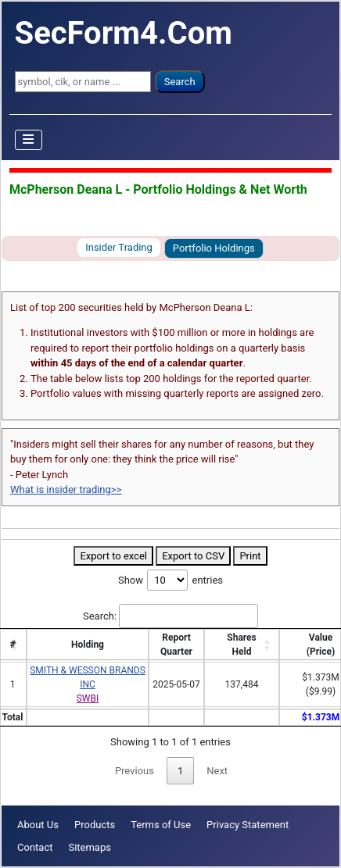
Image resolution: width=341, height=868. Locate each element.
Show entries (170, 580)
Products (95, 825)
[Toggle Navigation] (29, 140)
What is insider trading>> (66, 489)
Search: (170, 616)
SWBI (88, 698)
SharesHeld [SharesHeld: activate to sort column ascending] (241, 645)
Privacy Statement (248, 825)
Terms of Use (161, 825)
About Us (38, 825)
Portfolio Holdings (214, 248)
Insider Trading (119, 247)
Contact (35, 847)
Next (217, 771)
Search (180, 82)
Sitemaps (90, 847)
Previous (135, 771)
